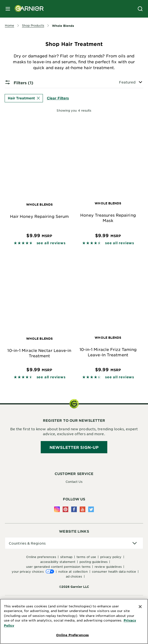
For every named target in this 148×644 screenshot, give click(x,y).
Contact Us (74, 482)
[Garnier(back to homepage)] (27, 9)
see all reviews (51, 243)
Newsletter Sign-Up (74, 447)
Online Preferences (41, 557)
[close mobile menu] (8, 9)
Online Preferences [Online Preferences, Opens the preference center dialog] (72, 635)
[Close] (140, 607)
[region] (74, 621)
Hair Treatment (24, 98)
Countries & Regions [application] (27, 543)
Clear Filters (58, 98)
